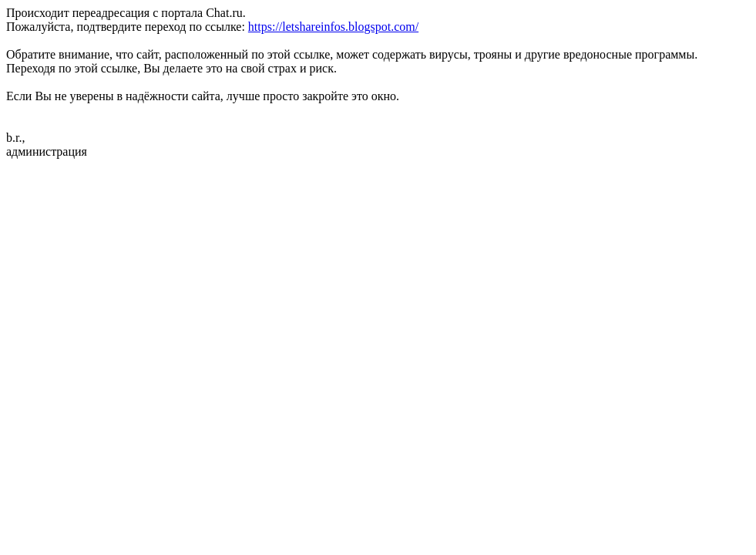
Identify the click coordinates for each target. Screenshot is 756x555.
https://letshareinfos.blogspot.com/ (333, 27)
